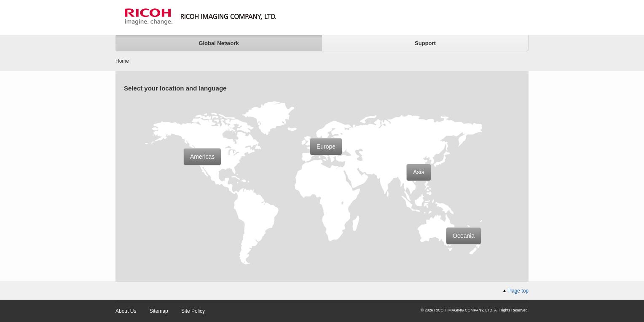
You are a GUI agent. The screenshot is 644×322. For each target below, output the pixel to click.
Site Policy (193, 311)
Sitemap (159, 311)
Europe (326, 146)
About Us (126, 311)
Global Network (219, 43)
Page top (518, 291)
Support (425, 43)
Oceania (464, 236)
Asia (419, 172)
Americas (202, 157)
